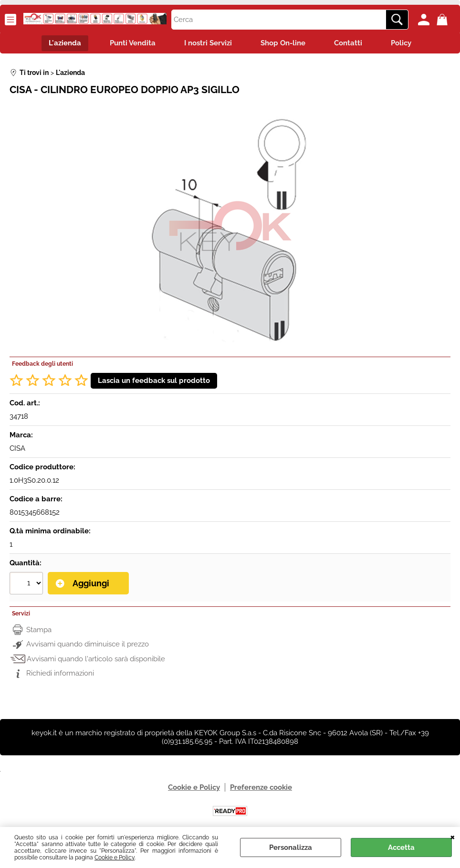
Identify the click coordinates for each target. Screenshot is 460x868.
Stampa (39, 630)
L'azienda (65, 43)
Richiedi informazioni (60, 673)
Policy (401, 43)
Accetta (401, 847)
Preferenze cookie (261, 787)
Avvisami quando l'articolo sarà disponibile (96, 659)
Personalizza (291, 847)
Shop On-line (283, 43)
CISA (17, 448)
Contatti (348, 43)
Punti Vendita (133, 43)
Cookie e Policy (115, 857)
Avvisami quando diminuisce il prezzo (88, 644)
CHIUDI (453, 836)
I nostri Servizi (208, 43)
